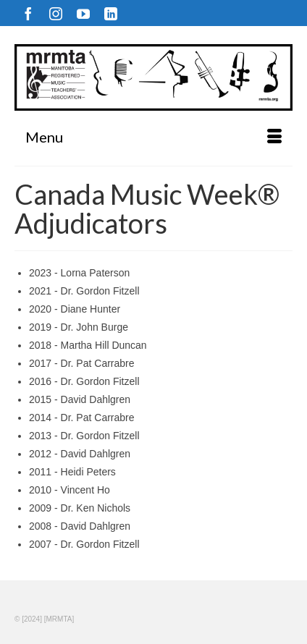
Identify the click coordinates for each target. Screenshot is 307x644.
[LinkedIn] (111, 13)
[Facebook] (28, 13)
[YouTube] (83, 13)
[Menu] (153, 137)
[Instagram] (56, 13)
